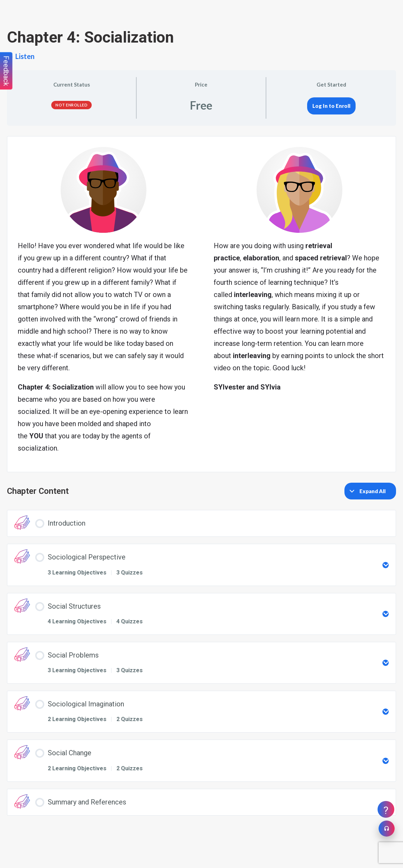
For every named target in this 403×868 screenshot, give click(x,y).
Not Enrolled (71, 105)
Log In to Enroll (331, 106)
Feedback (6, 71)
